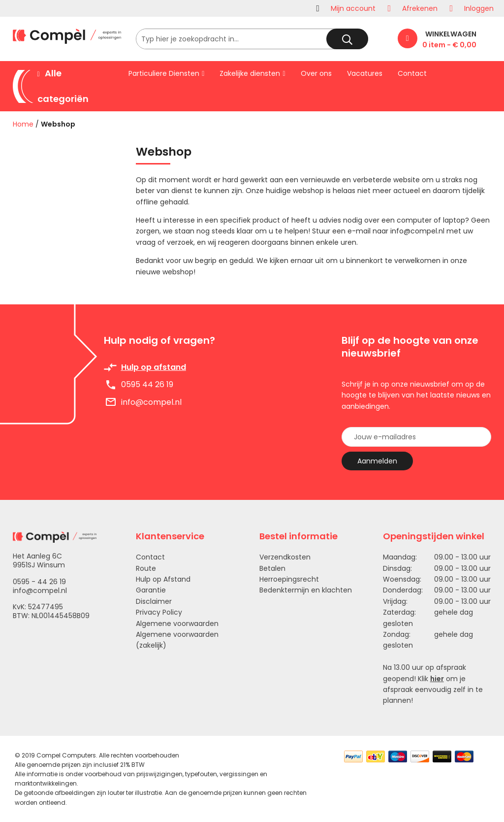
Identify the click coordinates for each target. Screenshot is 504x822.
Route (146, 568)
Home (23, 124)
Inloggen (479, 8)
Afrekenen (420, 8)
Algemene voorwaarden (177, 624)
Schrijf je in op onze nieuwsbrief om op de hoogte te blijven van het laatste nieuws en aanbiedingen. (416, 395)
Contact (150, 557)
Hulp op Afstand (163, 579)
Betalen (272, 568)
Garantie (151, 590)
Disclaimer (154, 601)
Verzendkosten (285, 557)
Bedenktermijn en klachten (306, 590)
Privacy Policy (159, 612)
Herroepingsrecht (289, 579)
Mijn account (353, 8)
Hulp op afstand (154, 367)
